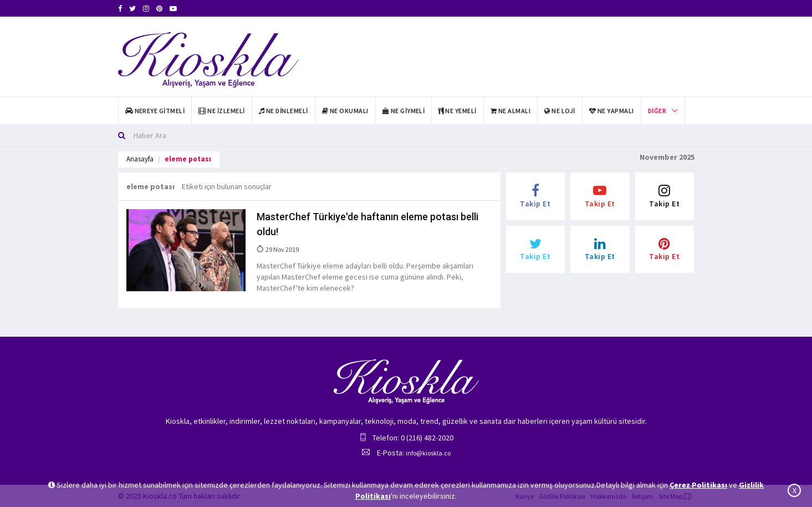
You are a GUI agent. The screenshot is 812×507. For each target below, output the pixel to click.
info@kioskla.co (428, 453)
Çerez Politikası (698, 485)
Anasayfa (140, 159)
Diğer (657, 111)
